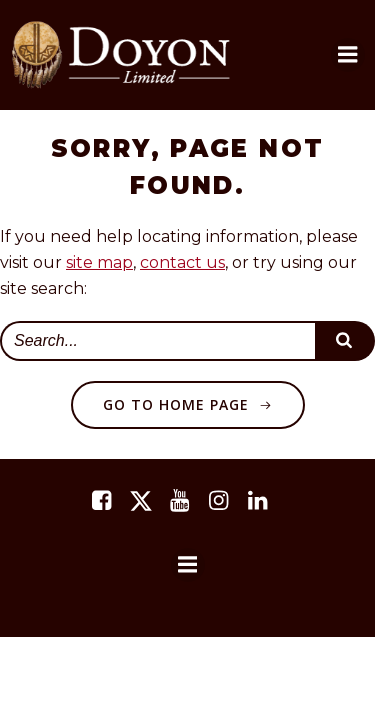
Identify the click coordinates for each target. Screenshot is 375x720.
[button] (348, 55)
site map (99, 262)
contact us (182, 262)
